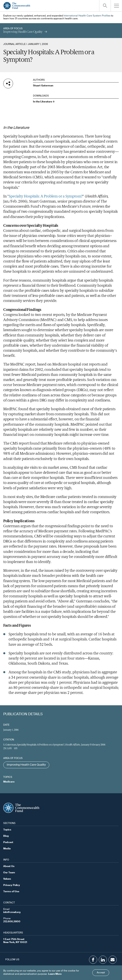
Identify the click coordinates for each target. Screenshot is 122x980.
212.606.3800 (12, 922)
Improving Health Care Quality (26, 765)
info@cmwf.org (12, 912)
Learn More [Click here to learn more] (55, 974)
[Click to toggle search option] (105, 6)
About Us (9, 866)
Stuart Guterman (43, 86)
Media (7, 849)
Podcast (8, 842)
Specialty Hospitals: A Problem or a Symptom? (46, 197)
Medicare (9, 782)
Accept (101, 973)
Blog (6, 836)
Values (7, 879)
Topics (7, 830)
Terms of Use (11, 892)
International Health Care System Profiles (87, 16)
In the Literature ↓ (44, 102)
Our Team (9, 873)
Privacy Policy (12, 885)
